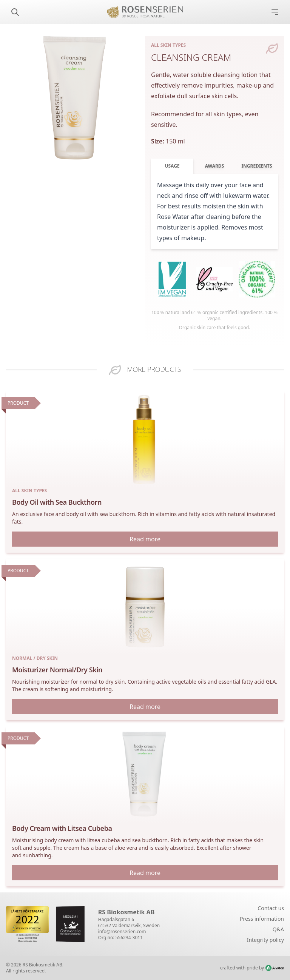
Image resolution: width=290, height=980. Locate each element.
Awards (215, 166)
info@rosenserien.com (122, 931)
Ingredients (257, 166)
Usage (172, 166)
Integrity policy (265, 940)
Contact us (271, 908)
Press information (262, 919)
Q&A (278, 929)
